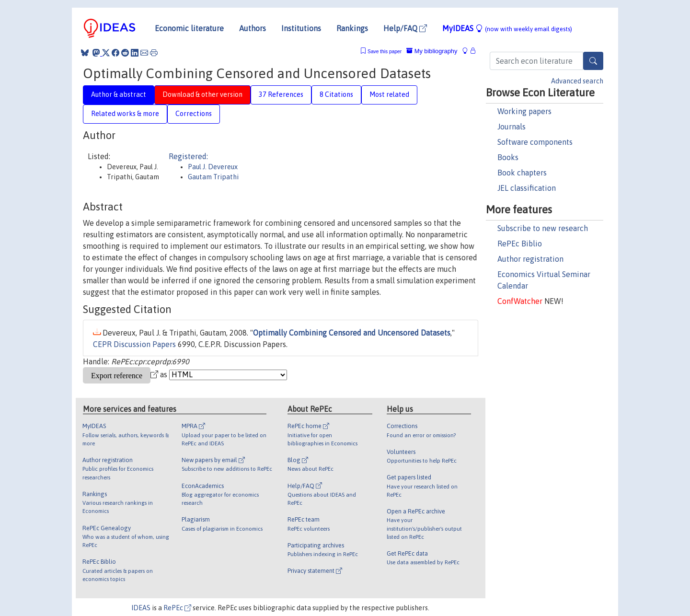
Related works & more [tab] (125, 114)
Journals (512, 127)
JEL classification (527, 188)
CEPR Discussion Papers (134, 344)
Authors (253, 28)
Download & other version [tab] (202, 94)
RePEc (177, 608)
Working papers (524, 111)
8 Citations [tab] (336, 94)
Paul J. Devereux (213, 167)
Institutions (301, 28)
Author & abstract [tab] (119, 94)
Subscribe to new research (543, 228)
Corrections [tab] (194, 114)
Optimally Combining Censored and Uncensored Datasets (352, 333)
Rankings (352, 28)
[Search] (593, 61)
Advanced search (577, 81)
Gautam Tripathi (213, 177)
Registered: (188, 156)
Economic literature (189, 28)
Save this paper (385, 52)
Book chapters (522, 173)
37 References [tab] (281, 94)
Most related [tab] (389, 94)
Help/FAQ (405, 28)
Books (508, 157)
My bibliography (432, 51)
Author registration (530, 259)
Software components (535, 142)
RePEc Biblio (520, 244)
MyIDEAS (507, 28)
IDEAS (141, 608)
